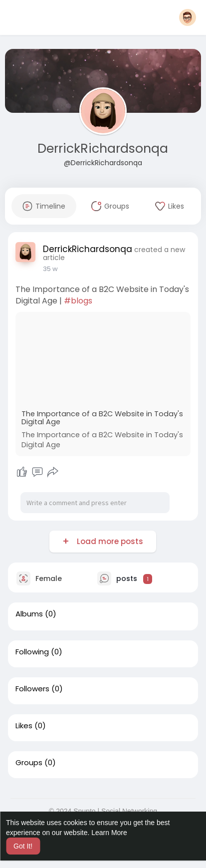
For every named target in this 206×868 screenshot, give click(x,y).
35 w (50, 269)
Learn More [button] (109, 833)
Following (32, 652)
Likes (24, 726)
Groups (29, 763)
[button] (188, 17)
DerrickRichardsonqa (103, 148)
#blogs (78, 301)
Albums (29, 614)
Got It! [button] (23, 846)
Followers (32, 689)
